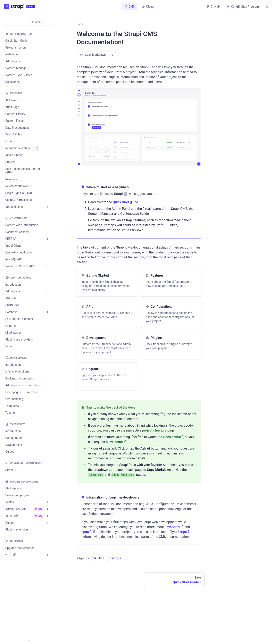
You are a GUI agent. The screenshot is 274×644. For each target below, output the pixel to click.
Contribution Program (242, 7)
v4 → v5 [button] (10, 555)
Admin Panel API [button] (24, 509)
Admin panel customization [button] (23, 385)
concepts (115, 561)
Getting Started (21, 34)
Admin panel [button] (13, 291)
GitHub (212, 7)
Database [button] (11, 312)
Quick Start (121, 204)
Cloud (148, 7)
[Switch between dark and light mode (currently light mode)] (267, 7)
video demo (173, 439)
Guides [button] (10, 523)
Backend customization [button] (20, 378)
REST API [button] (11, 239)
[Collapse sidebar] (29, 640)
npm (86, 534)
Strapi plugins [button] (14, 207)
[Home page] (80, 25)
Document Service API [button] (20, 266)
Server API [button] (24, 516)
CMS (129, 7)
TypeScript (180, 534)
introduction (96, 561)
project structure (154, 433)
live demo (117, 444)
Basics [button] (10, 502)
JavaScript (174, 529)
